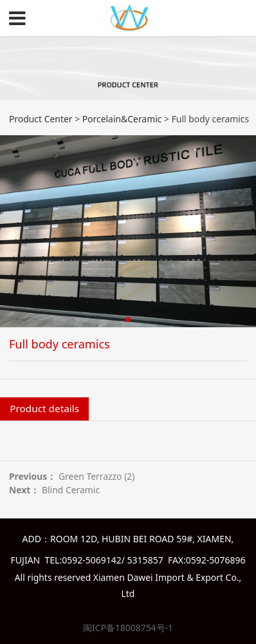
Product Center (41, 119)
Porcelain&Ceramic (122, 119)
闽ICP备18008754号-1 (128, 628)
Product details (44, 408)
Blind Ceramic (71, 490)
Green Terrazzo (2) (97, 476)
